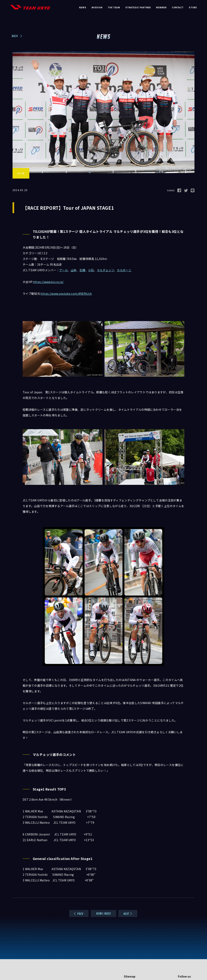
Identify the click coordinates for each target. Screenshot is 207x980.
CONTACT (178, 8)
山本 (74, 270)
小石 (91, 270)
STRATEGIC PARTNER (138, 8)
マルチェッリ (105, 270)
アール (63, 270)
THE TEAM (114, 8)
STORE (193, 8)
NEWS (83, 8)
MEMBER (161, 8)
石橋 (82, 270)
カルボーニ (124, 270)
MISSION (97, 8)
